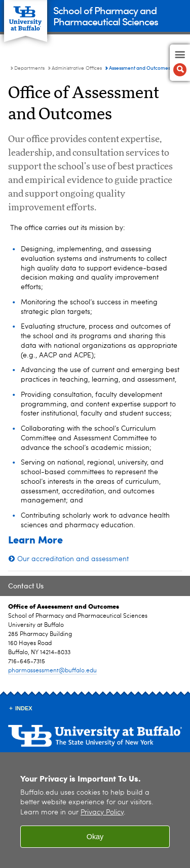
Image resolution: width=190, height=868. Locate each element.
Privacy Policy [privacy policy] (102, 813)
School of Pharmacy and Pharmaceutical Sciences (106, 15)
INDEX (24, 708)
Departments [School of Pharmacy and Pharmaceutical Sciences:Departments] (29, 68)
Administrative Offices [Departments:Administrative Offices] (77, 68)
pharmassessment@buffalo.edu (52, 671)
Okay (95, 837)
